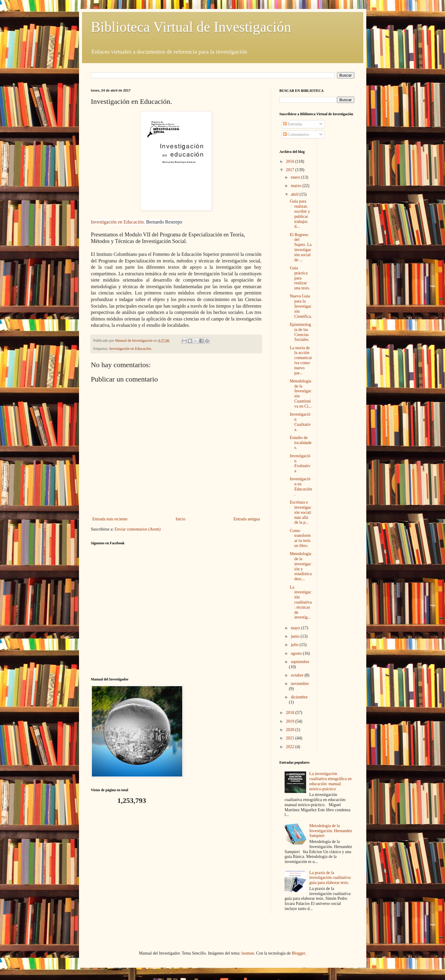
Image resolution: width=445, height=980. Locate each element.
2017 (291, 170)
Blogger (298, 953)
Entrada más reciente (110, 519)
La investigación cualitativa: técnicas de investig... (301, 602)
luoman (248, 953)
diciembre (299, 697)
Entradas (293, 124)
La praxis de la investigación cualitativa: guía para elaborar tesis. (330, 878)
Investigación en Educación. (118, 222)
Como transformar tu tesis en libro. (300, 538)
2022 (291, 747)
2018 (291, 713)
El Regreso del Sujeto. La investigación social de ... (301, 247)
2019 (291, 721)
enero (296, 177)
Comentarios (296, 135)
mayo (296, 628)
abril (295, 194)
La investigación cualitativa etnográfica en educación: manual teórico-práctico (331, 781)
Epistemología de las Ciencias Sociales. (300, 332)
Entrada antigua (247, 519)
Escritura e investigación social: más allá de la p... (301, 512)
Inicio (181, 519)
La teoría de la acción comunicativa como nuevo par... (301, 360)
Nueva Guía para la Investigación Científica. (301, 306)
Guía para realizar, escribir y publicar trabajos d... (300, 214)
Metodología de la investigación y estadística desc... (301, 566)
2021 (291, 738)
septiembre (300, 662)
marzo (297, 186)
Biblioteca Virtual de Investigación (191, 27)
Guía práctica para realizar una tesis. (300, 278)
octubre (298, 675)
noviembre (300, 684)
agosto (297, 653)
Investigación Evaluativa (300, 463)
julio (295, 645)
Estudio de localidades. (301, 443)
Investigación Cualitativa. (300, 422)
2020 (291, 730)
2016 (291, 161)
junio (296, 636)
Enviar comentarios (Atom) (138, 529)
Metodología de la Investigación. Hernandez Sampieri (331, 831)
